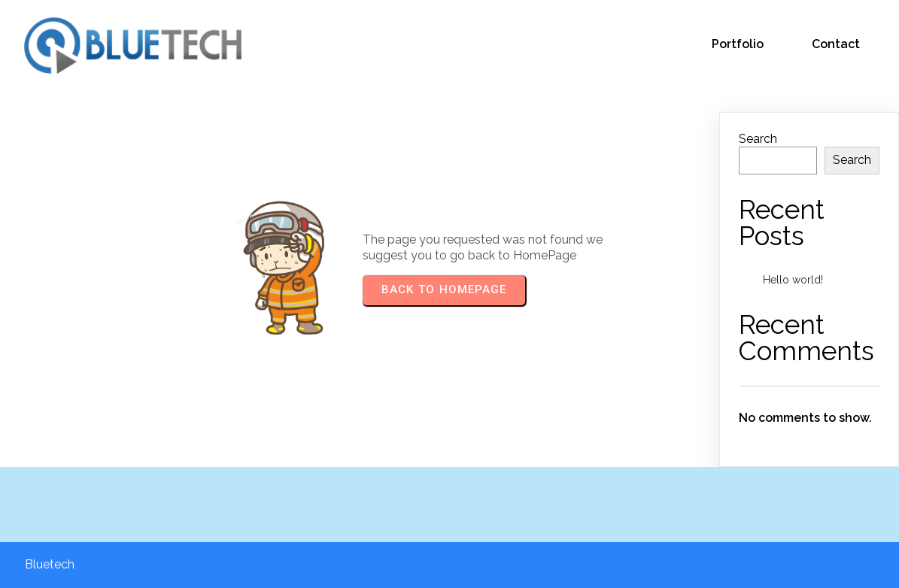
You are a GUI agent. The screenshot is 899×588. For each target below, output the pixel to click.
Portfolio (738, 44)
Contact (836, 44)
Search (758, 139)
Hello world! (793, 280)
